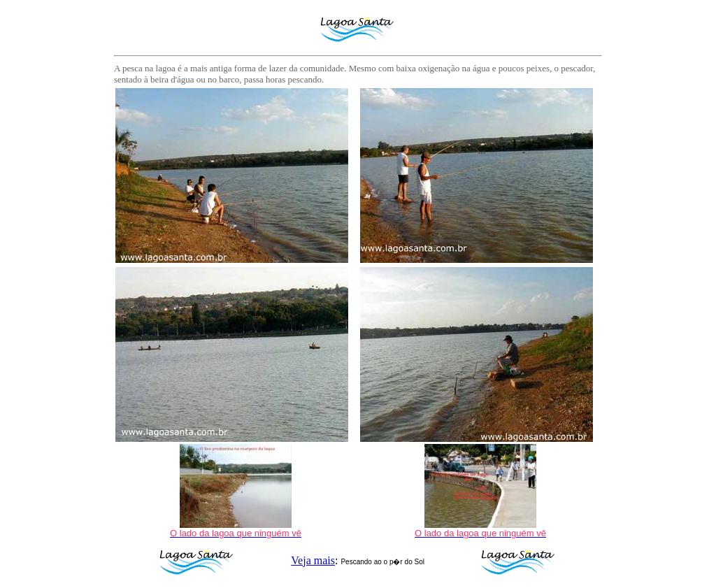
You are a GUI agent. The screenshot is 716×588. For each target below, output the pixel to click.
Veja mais (313, 560)
